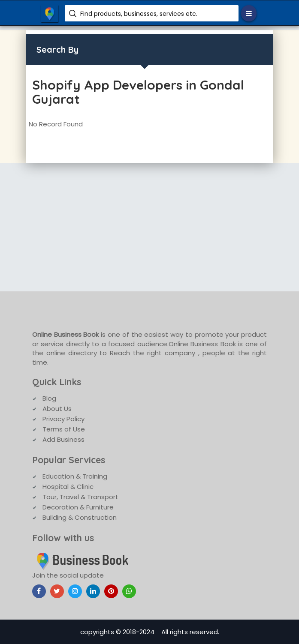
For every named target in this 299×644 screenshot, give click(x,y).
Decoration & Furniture (78, 507)
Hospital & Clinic (68, 487)
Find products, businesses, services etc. (139, 14)
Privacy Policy (63, 419)
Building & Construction (80, 517)
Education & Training (75, 476)
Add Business (63, 439)
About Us (57, 409)
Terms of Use (64, 429)
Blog (49, 398)
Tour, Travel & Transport (80, 497)
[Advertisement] (149, 227)
